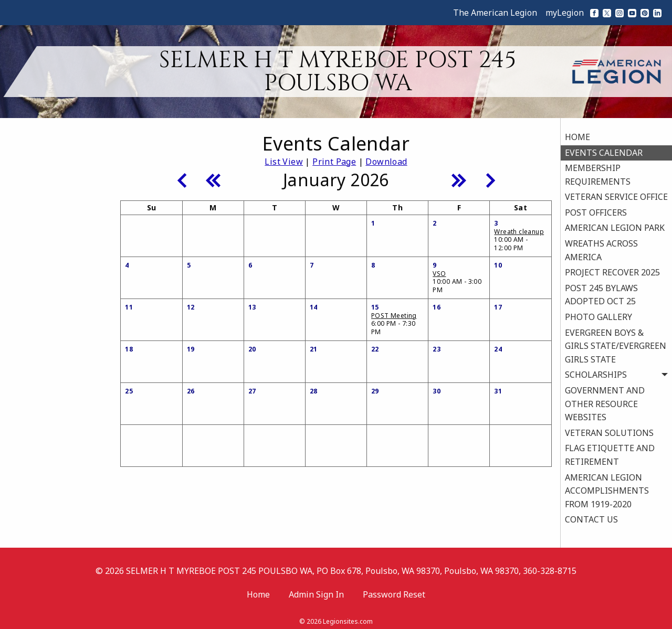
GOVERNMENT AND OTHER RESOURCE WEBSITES (605, 401)
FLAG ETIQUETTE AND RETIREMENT (610, 452)
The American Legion (495, 13)
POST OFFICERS (596, 209)
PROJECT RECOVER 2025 (612, 269)
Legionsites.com (348, 616)
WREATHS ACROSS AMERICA (601, 247)
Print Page (334, 162)
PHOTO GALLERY (598, 314)
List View (284, 162)
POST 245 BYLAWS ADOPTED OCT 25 (601, 292)
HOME (577, 134)
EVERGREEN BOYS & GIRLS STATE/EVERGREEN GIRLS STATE (616, 343)
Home (258, 589)
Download (386, 162)
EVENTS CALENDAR (604, 150)
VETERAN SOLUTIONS (609, 430)
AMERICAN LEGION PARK (615, 225)
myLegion (565, 13)
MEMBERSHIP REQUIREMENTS (598, 172)
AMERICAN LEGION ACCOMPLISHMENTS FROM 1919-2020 (607, 488)
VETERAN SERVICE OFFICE (616, 194)
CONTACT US (591, 517)
